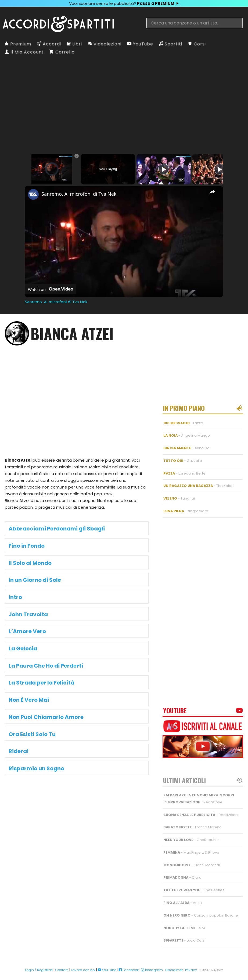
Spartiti (170, 44)
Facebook (129, 954)
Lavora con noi (83, 954)
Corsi (197, 44)
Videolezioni (105, 44)
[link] (33, 194)
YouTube (140, 44)
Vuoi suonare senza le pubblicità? (124, 3)
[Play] (164, 169)
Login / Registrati (39, 954)
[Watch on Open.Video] (51, 289)
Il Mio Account (24, 52)
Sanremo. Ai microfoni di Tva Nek (79, 194)
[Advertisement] (124, 99)
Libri (74, 44)
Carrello (62, 52)
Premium (18, 44)
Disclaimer (174, 954)
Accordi (49, 44)
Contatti (62, 954)
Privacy (191, 954)
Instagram (152, 954)
